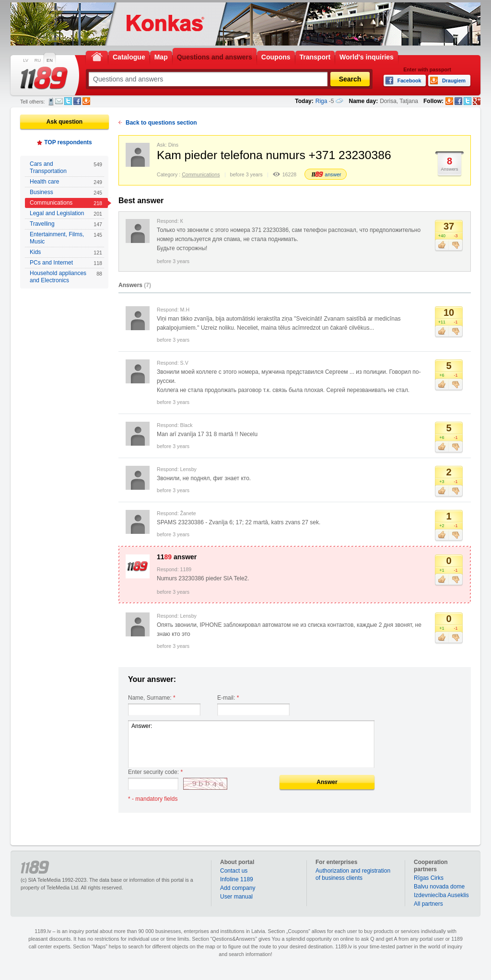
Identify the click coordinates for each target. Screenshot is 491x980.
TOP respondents (68, 142)
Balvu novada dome (439, 887)
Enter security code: (155, 772)
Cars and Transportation (66, 167)
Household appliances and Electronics (66, 277)
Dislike (456, 245)
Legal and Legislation (66, 213)
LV (26, 60)
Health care (66, 182)
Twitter (68, 101)
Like (442, 245)
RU (38, 60)
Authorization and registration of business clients (353, 874)
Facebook (77, 101)
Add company (238, 888)
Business (66, 192)
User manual (236, 897)
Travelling (66, 224)
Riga (321, 101)
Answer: (251, 744)
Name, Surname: (152, 698)
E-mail (59, 101)
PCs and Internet (66, 263)
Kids (66, 252)
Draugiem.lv (86, 101)
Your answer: (152, 679)
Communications (66, 203)
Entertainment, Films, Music (66, 238)
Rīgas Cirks (429, 878)
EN (50, 60)
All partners (428, 904)
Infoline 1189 (237, 879)
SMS (51, 102)
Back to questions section (161, 123)
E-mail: (228, 698)
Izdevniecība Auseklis (441, 895)
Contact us (234, 871)
